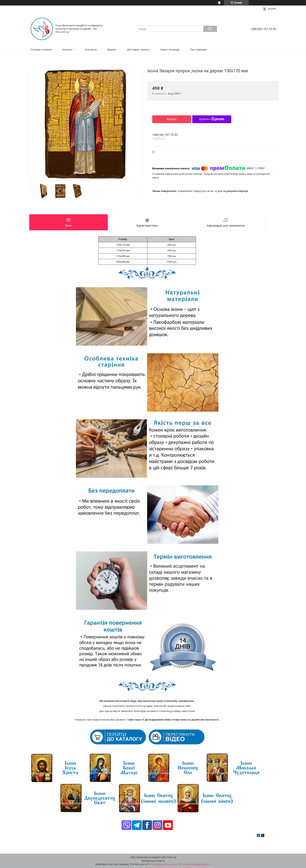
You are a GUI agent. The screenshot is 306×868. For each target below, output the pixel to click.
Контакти (91, 50)
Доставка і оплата (138, 50)
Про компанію (199, 50)
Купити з (212, 119)
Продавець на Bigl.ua (153, 861)
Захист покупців (170, 50)
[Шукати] (210, 29)
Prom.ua (172, 857)
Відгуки (112, 50)
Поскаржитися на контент (165, 864)
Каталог (68, 50)
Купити (172, 119)
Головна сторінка (41, 50)
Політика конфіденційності (196, 864)
